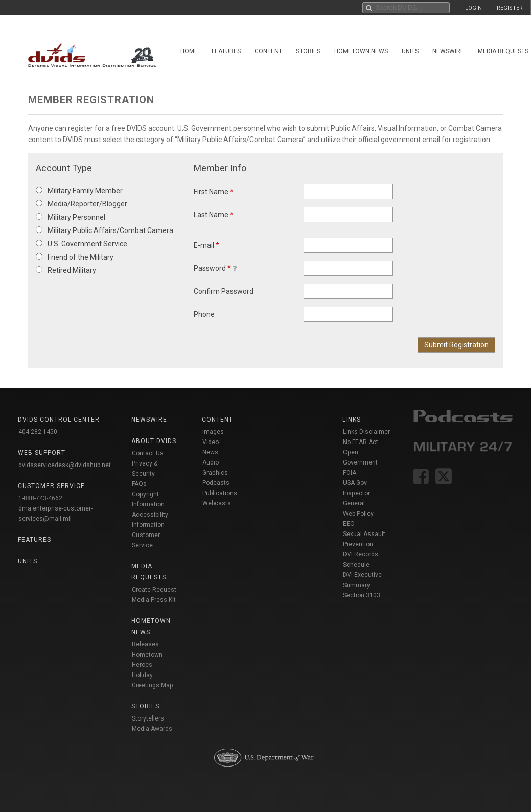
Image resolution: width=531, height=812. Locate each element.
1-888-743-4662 (40, 498)
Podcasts (216, 483)
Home (189, 51)
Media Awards (152, 729)
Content (268, 51)
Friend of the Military (75, 257)
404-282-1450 (38, 432)
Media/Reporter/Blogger (82, 204)
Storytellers (148, 718)
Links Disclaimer (366, 432)
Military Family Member (79, 191)
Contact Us (148, 453)
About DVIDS (154, 441)
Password (215, 268)
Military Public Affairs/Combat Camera (105, 230)
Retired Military (66, 270)
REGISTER (510, 8)
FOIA (350, 473)
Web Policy (358, 514)
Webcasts (217, 503)
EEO (349, 524)
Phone (204, 314)
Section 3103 (362, 595)
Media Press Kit (154, 600)
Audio (211, 462)
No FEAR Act (361, 442)
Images (213, 432)
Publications (220, 493)
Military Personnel (71, 217)
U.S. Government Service (82, 244)
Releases (145, 644)
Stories (308, 51)
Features (226, 51)
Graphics (215, 473)
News (210, 452)
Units (410, 51)
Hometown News (361, 51)
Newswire (448, 51)
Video (211, 442)
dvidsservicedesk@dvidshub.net (65, 465)
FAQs (139, 484)
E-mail (206, 245)
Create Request (154, 590)
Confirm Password (224, 291)
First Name (214, 192)
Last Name (214, 215)
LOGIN (474, 8)
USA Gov (355, 483)
